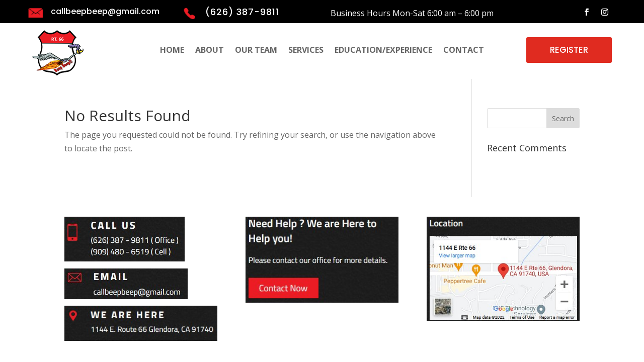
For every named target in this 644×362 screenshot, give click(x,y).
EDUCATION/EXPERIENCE (383, 51)
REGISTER (569, 50)
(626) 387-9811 (242, 12)
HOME (172, 51)
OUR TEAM (256, 51)
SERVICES (306, 51)
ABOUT (210, 51)
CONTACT (464, 51)
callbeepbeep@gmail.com (105, 11)
